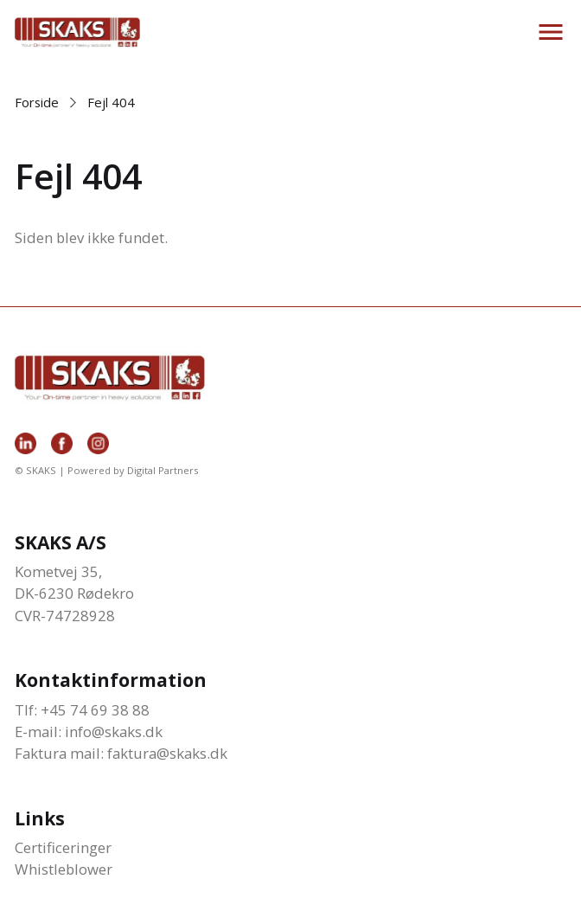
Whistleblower (64, 869)
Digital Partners (163, 470)
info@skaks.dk (114, 731)
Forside (37, 102)
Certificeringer (63, 847)
